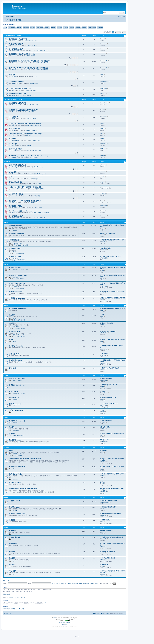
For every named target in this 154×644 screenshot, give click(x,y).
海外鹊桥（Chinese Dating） (18, 514)
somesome (15, 46)
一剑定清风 (104, 286)
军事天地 (59, 28)
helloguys (104, 149)
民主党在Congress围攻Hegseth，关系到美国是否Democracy (29, 156)
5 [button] (123, 32)
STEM (5, 28)
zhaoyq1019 (15, 63)
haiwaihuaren (15, 184)
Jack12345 (16, 327)
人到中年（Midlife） (16, 501)
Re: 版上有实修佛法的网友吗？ (108, 507)
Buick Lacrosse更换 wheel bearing (21, 211)
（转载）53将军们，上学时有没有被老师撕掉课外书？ (26, 187)
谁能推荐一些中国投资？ (17, 194)
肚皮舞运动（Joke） (31, 90)
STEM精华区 (18, 455)
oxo (102, 469)
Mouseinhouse (105, 363)
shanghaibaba (105, 82)
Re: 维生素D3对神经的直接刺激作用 (109, 368)
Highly (13, 90)
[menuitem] (13, 17)
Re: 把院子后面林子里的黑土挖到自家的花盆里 (112, 434)
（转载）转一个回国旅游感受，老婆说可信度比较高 (25, 124)
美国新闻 (78, 28)
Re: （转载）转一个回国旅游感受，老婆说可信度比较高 (112, 276)
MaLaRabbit (16, 431)
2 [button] (116, 32)
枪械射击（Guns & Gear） (18, 385)
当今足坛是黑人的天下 (16, 49)
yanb (14, 412)
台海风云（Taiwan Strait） (18, 283)
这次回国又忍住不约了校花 (17, 82)
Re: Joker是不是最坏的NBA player (109, 404)
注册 (8, 581)
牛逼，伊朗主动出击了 (16, 44)
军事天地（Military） (31, 112)
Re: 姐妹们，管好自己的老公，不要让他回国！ (112, 474)
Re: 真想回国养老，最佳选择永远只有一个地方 (112, 240)
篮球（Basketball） (15, 404)
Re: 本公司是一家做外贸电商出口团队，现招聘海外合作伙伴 (112, 572)
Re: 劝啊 (102, 315)
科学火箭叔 (103, 482)
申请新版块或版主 (15, 537)
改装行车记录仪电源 (15, 149)
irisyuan (14, 146)
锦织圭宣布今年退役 (15, 206)
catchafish (104, 355)
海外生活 (6, 305)
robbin (103, 509)
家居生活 (53, 28)
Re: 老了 (102, 410)
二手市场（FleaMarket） (42, 63)
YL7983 (23, 393)
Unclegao (14, 213)
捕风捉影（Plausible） (33, 158)
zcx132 (103, 110)
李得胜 (103, 476)
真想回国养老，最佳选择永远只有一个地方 (22, 54)
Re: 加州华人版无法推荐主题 (107, 558)
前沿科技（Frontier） (16, 482)
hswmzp (14, 56)
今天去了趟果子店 (15, 144)
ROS (102, 484)
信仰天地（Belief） (15, 507)
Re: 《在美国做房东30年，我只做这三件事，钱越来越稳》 (113, 361)
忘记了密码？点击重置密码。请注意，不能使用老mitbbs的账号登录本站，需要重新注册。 (76, 583)
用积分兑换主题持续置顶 (106, 530)
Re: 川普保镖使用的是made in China (109, 385)
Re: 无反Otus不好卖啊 (106, 421)
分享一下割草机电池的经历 (17, 165)
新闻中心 (6, 264)
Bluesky (103, 165)
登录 (4, 581)
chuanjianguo (15, 83)
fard (102, 370)
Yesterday (14, 167)
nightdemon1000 (105, 502)
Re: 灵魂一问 (103, 451)
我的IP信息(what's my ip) (17, 609)
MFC (13, 112)
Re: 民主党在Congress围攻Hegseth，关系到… (112, 291)
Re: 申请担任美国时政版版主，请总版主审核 (111, 537)
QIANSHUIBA (17, 335)
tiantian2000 (104, 144)
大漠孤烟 (103, 194)
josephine (104, 462)
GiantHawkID (16, 287)
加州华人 (47, 28)
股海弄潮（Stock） (33, 46)
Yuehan (47, 603)
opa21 (15, 380)
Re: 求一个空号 (104, 354)
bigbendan (104, 442)
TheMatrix (14, 77)
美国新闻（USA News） (31, 41)
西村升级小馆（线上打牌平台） (17, 597)
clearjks (103, 228)
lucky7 (13, 126)
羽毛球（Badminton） (38, 179)
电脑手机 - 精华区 (19, 328)
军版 (9, 36)
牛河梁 (14, 136)
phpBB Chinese (65, 619)
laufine (103, 139)
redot (102, 300)
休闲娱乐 (6, 418)
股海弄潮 (33, 28)
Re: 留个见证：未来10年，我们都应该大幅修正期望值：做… (113, 268)
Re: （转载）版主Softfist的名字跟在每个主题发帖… (112, 544)
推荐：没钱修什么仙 (105, 427)
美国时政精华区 (19, 279)
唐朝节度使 (104, 206)
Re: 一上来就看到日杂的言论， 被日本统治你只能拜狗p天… (113, 226)
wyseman (15, 479)
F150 (23, 335)
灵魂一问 (12, 75)
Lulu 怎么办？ (14, 117)
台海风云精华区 (19, 288)
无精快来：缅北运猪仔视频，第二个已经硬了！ (24, 110)
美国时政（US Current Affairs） (34, 126)
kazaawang (16, 243)
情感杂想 (6, 498)
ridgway (20, 380)
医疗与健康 (100, 28)
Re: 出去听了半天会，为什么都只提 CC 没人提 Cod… (112, 467)
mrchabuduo (16, 393)
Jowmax (103, 94)
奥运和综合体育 (14, 398)
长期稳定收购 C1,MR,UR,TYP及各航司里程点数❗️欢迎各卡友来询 (30, 61)
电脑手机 (19, 28)
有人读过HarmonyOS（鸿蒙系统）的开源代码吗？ (25, 201)
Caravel (15, 269)
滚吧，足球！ (40, 28)
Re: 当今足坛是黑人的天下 (107, 379)
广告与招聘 (13, 571)
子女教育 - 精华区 (19, 320)
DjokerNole (15, 208)
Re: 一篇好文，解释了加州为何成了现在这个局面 (112, 340)
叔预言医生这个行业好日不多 (18, 39)
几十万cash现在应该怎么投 (18, 94)
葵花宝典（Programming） (18, 466)
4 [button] (120, 32)
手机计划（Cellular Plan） (18, 354)
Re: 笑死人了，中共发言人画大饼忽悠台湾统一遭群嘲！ (112, 284)
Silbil (102, 399)
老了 (10, 177)
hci (14, 468)
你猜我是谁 (104, 89)
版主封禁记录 (7, 609)
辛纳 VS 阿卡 (103, 391)
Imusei (13, 41)
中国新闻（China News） (17, 298)
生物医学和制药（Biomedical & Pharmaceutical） (25, 459)
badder (14, 179)
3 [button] (118, 32)
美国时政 (72, 28)
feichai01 (15, 423)
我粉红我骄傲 (15, 51)
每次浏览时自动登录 (106, 583)
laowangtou (104, 117)
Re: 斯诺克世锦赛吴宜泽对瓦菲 (108, 397)
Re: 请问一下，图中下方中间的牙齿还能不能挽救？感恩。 (112, 459)
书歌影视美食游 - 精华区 (21, 245)
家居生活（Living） (39, 167)
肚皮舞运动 (26, 28)
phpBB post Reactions (65, 622)
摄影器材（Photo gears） (40, 174)
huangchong (16, 258)
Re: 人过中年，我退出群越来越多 (108, 501)
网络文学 (12, 427)
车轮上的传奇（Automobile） (34, 151)
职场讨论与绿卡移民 (15, 474)
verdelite (15, 454)
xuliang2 (103, 574)
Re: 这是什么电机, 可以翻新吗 (107, 331)
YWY (102, 435)
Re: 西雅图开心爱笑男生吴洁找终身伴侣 (110, 514)
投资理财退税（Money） (17, 360)
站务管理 (6, 527)
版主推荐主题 (7, 162)
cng (102, 341)
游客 (102, 521)
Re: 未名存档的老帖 (105, 520)
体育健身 (6, 376)
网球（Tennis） (39, 208)
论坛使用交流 (13, 544)
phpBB (54, 617)
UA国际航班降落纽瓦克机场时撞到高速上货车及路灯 (25, 134)
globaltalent (104, 492)
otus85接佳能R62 (15, 172)
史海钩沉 (84, 28)
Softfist (15, 230)
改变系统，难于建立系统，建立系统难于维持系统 (113, 298)
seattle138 (104, 515)
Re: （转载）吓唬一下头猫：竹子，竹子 (110, 256)
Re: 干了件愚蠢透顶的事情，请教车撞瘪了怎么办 (112, 309)
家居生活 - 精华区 (19, 336)
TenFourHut (104, 333)
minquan (14, 158)
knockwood (104, 49)
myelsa (15, 510)
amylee (103, 156)
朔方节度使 (104, 405)
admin (103, 547)
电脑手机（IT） (31, 146)
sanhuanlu (14, 196)
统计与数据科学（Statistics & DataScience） (24, 489)
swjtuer (103, 182)
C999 (102, 270)
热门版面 (6, 222)
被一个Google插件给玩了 (106, 323)
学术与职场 (6, 447)
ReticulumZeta (16, 141)
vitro (102, 75)
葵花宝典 (66, 28)
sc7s (14, 406)
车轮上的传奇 (12, 28)
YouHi (13, 131)
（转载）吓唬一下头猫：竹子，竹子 (20, 89)
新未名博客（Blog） (16, 440)
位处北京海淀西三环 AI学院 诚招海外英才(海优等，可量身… (112, 489)
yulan (102, 316)
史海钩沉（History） (16, 267)
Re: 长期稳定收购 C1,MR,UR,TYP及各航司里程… (111, 347)
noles (14, 318)
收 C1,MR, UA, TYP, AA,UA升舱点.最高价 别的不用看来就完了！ (29, 68)
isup (13, 203)
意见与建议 (13, 531)
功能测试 (12, 565)
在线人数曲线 (7, 594)
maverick (15, 399)
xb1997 (14, 95)
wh (21, 243)
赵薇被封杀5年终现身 (16, 182)
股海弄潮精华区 (19, 253)
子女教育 (12, 315)
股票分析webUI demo (105, 440)
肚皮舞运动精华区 (20, 260)
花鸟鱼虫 (12, 434)
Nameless (16, 277)
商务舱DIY (12, 139)
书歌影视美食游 (92, 28)
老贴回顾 (12, 520)
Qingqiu (14, 119)
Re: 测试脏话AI (104, 565)
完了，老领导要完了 (15, 129)
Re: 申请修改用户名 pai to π (107, 551)
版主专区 (12, 558)
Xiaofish (14, 151)
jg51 (102, 134)
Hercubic (14, 174)
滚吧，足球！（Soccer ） (43, 51)
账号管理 (12, 551)
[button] (125, 32)
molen (27, 269)
